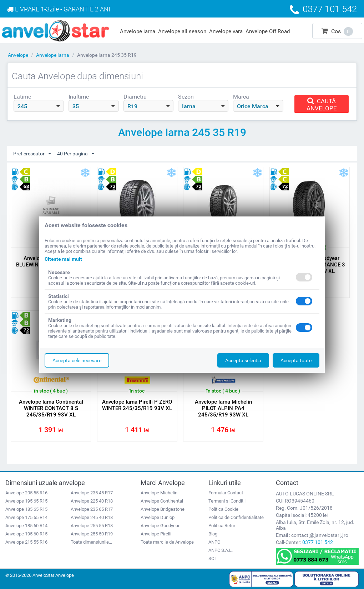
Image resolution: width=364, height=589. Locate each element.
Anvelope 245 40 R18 (92, 517)
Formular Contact (226, 493)
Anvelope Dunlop (158, 517)
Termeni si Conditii (227, 501)
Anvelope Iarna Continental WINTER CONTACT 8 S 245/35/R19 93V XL (51, 408)
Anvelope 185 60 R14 (26, 526)
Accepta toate (296, 360)
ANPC (214, 542)
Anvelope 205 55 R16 (26, 493)
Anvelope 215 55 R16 (26, 542)
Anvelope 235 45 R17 (92, 493)
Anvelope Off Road (268, 31)
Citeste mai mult (63, 259)
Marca (241, 97)
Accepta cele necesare (77, 360)
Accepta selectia (243, 360)
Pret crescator (32, 154)
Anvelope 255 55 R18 (92, 526)
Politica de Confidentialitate (236, 517)
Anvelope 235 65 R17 (92, 509)
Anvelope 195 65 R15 (26, 501)
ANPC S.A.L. (221, 550)
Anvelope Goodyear (160, 526)
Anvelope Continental (162, 501)
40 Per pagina (76, 154)
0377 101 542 (318, 542)
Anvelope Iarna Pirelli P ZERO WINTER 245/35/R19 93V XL (137, 405)
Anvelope (18, 55)
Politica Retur (222, 526)
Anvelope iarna (138, 31)
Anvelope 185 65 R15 (26, 509)
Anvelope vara (226, 31)
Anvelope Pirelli (156, 534)
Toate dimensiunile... (91, 542)
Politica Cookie (223, 509)
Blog (213, 534)
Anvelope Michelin (159, 493)
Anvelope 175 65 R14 (26, 517)
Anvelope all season (182, 31)
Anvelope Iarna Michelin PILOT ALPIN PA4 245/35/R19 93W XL (223, 408)
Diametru (135, 97)
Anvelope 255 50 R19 (92, 534)
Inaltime (79, 97)
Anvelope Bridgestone (163, 509)
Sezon (186, 97)
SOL (213, 558)
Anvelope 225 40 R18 (92, 501)
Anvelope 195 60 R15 (26, 534)
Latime (22, 97)
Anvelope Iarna (53, 55)
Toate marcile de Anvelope (167, 542)
